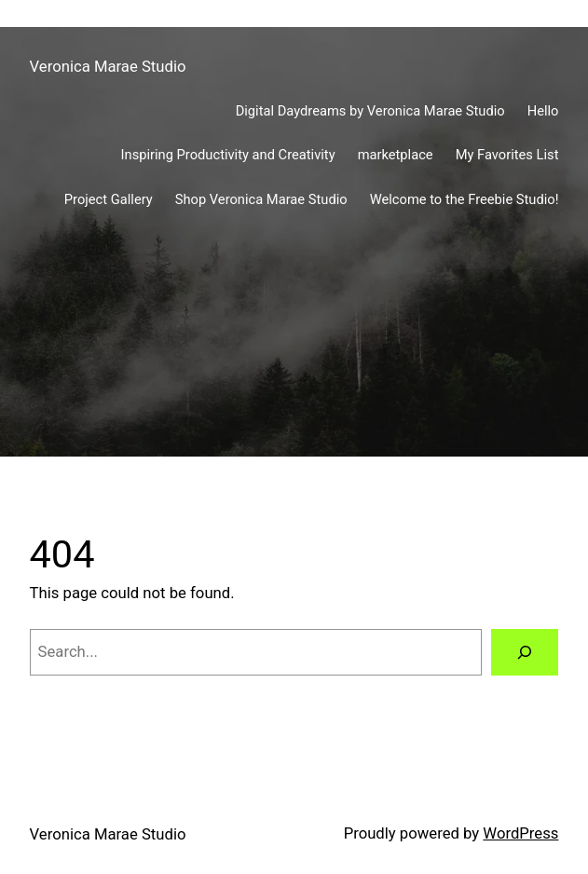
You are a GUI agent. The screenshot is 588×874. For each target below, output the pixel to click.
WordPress (520, 833)
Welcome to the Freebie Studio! (465, 199)
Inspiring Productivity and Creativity (228, 155)
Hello (543, 111)
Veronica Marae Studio (108, 67)
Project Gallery (109, 199)
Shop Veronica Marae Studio (261, 199)
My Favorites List (507, 155)
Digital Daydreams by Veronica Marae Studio (370, 111)
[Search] (525, 652)
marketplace (396, 155)
